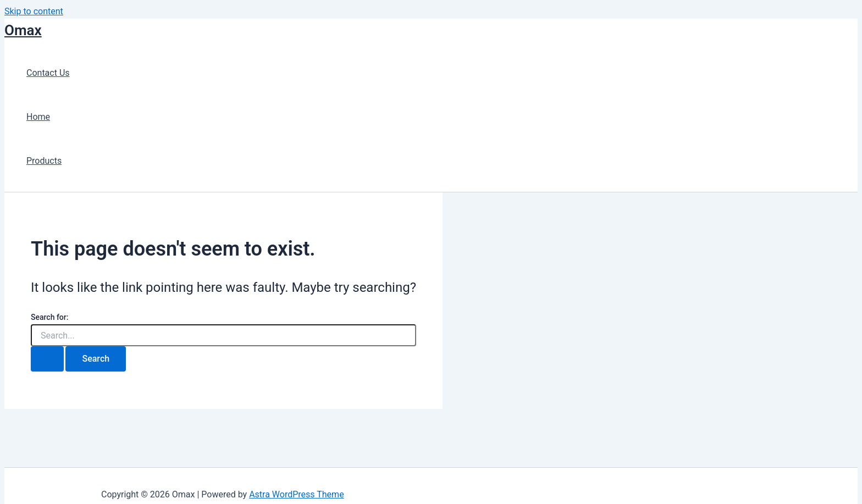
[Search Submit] (47, 359)
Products (44, 161)
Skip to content (34, 11)
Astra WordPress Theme (296, 494)
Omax (23, 30)
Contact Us (48, 73)
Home (38, 117)
